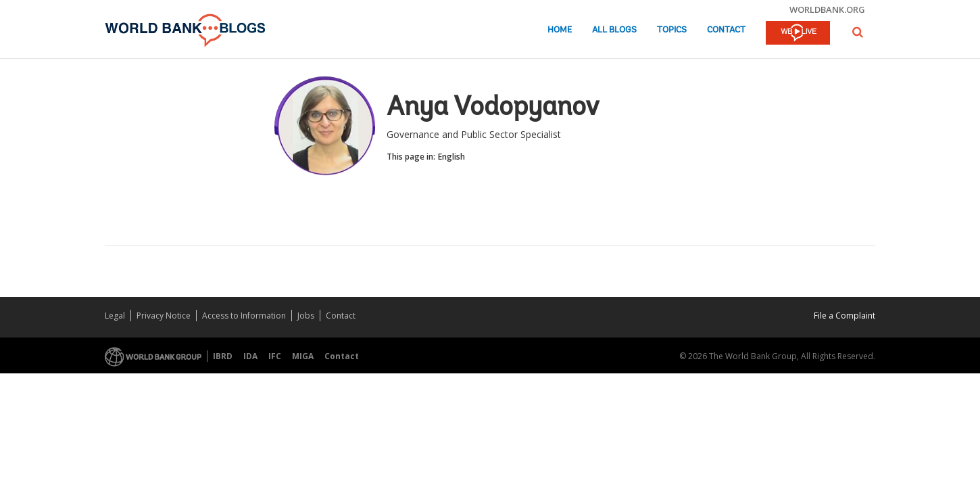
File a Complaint (844, 316)
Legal (115, 316)
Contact (726, 30)
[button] (858, 32)
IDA (250, 356)
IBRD (223, 356)
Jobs (306, 316)
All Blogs (614, 30)
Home (560, 30)
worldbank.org (827, 9)
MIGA (303, 356)
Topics (672, 30)
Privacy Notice (164, 316)
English (451, 157)
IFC (275, 356)
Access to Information (244, 316)
